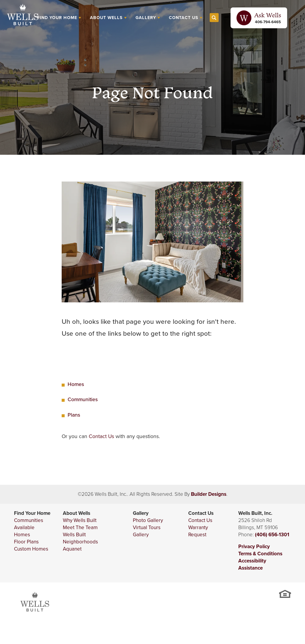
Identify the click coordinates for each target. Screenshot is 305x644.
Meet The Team (80, 527)
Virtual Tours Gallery (147, 531)
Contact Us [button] (184, 18)
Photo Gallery (148, 520)
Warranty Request (198, 531)
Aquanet (72, 549)
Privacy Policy (254, 547)
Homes (76, 384)
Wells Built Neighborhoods (80, 538)
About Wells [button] (106, 18)
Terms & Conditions (260, 554)
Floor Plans (26, 542)
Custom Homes (31, 549)
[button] (214, 18)
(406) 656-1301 (272, 535)
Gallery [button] (146, 18)
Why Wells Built (80, 520)
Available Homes (24, 531)
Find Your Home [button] (57, 18)
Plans (74, 415)
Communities (83, 399)
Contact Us (101, 436)
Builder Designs (209, 494)
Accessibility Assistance (252, 564)
